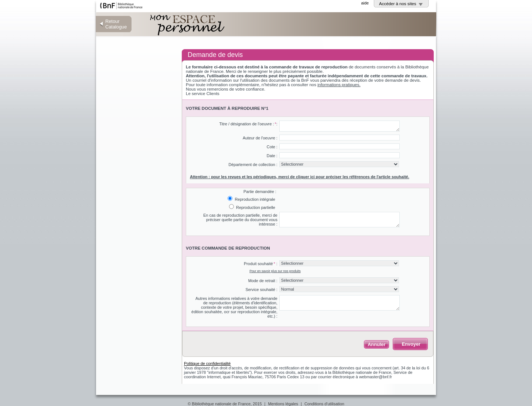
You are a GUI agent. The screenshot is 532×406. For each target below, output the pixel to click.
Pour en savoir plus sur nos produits (275, 271)
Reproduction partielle (255, 207)
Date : (272, 156)
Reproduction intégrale (254, 199)
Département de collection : (253, 165)
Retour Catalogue (116, 24)
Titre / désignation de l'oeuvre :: (248, 124)
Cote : (272, 147)
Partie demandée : (260, 192)
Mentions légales (283, 404)
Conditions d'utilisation (324, 404)
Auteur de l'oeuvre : (260, 138)
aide (365, 3)
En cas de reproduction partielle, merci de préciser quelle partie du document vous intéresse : (240, 220)
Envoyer (411, 344)
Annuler (376, 344)
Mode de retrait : (263, 281)
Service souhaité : (261, 290)
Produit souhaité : (261, 264)
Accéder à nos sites (398, 4)
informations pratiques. (339, 85)
